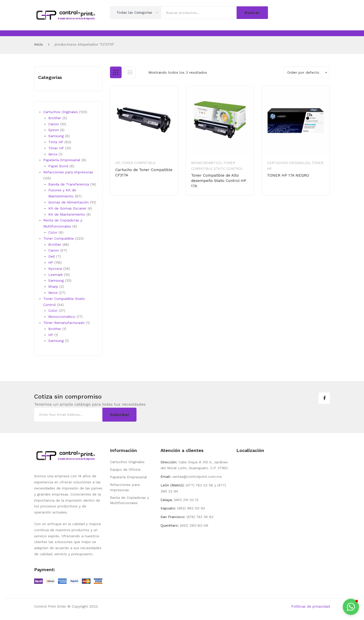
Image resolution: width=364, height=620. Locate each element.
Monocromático (206, 163)
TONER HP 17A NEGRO (288, 175)
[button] (351, 607)
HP (117, 163)
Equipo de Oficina (125, 469)
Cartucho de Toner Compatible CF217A (144, 172)
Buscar (252, 13)
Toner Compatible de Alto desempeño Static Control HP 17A (219, 181)
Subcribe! (119, 415)
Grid (116, 72)
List (130, 72)
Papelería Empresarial (128, 477)
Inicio (39, 44)
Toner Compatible (139, 163)
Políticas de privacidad (311, 606)
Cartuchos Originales (288, 163)
